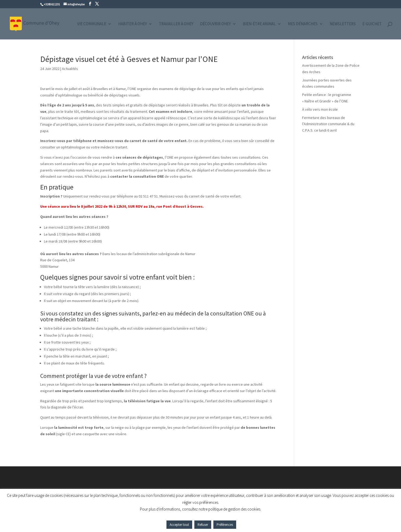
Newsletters (343, 24)
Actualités (70, 69)
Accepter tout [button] (179, 525)
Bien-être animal (259, 24)
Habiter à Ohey (133, 24)
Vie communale (92, 24)
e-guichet (372, 24)
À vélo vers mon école (320, 109)
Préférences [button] (225, 525)
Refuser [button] (203, 525)
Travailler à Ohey (176, 24)
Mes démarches (303, 24)
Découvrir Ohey (215, 24)
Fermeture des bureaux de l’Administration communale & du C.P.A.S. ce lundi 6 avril (328, 124)
